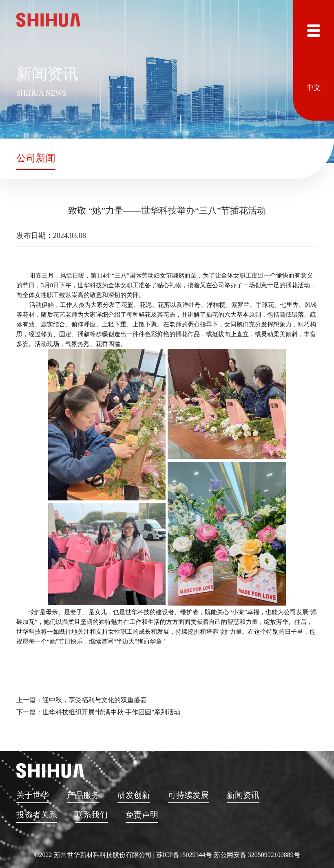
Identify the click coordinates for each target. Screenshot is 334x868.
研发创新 (134, 795)
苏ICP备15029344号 (184, 855)
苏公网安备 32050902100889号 (257, 855)
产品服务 (83, 795)
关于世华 (33, 795)
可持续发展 (188, 795)
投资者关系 (37, 815)
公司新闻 (36, 158)
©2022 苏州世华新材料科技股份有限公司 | (95, 855)
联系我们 (91, 815)
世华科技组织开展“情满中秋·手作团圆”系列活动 (111, 712)
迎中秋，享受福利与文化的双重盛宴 (95, 700)
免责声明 (142, 815)
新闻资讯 (243, 795)
